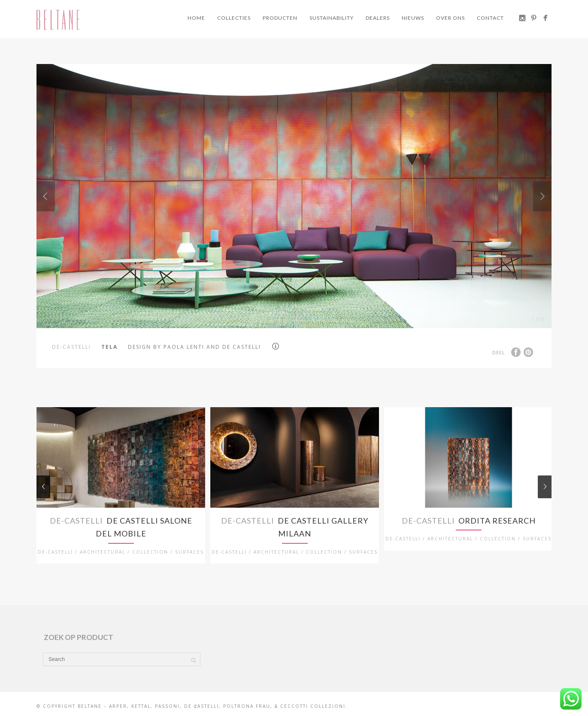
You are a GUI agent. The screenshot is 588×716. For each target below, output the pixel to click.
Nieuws (413, 18)
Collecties (234, 18)
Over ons (450, 18)
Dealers (378, 18)
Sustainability (332, 18)
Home (196, 18)
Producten (280, 18)
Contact (490, 18)
